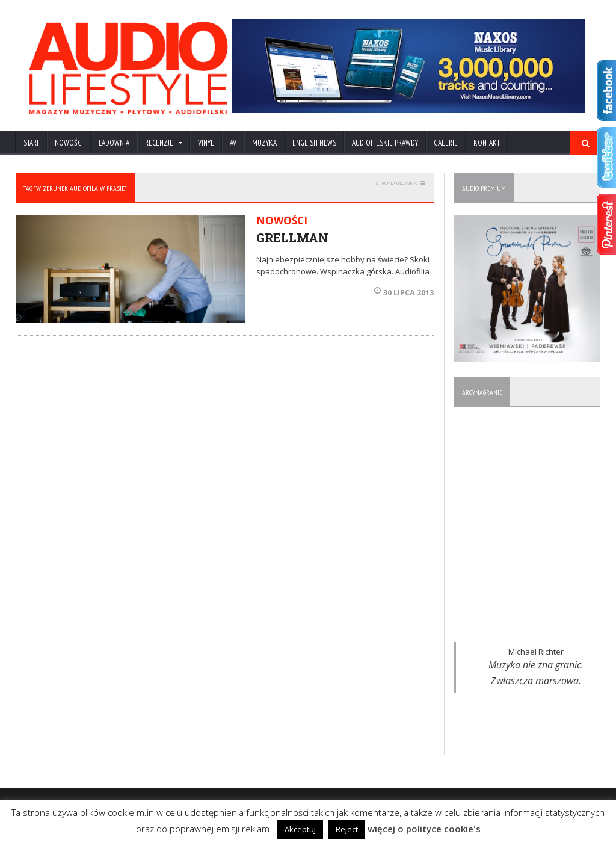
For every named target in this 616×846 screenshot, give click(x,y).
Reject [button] (347, 829)
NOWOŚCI (69, 143)
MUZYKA (264, 143)
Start (31, 143)
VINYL (206, 143)
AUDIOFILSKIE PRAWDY (385, 143)
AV (233, 143)
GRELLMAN (292, 238)
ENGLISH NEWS (314, 143)
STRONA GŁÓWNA (396, 183)
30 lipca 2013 (404, 292)
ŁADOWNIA (114, 143)
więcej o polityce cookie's (424, 829)
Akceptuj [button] (300, 829)
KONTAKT (487, 143)
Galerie (446, 143)
